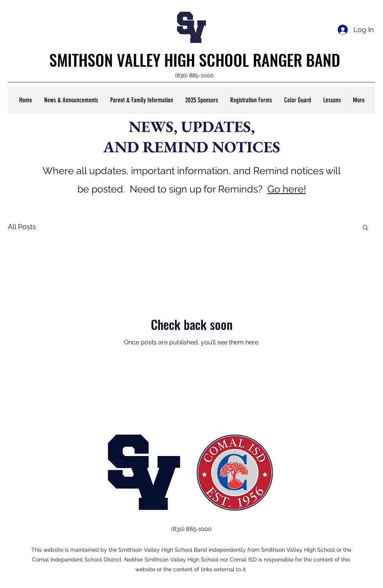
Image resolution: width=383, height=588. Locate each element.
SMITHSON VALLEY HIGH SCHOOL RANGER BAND (195, 60)
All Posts (22, 227)
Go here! (287, 189)
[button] (71, 100)
